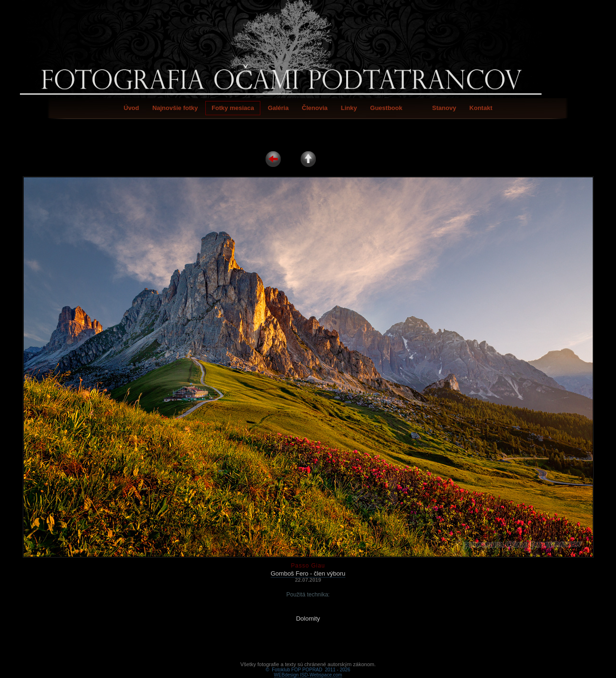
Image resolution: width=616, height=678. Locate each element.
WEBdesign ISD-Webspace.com (308, 664)
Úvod (132, 108)
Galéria (278, 108)
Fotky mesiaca (233, 108)
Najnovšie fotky (175, 108)
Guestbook (386, 108)
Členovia (315, 108)
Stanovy (444, 108)
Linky (349, 108)
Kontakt (481, 108)
